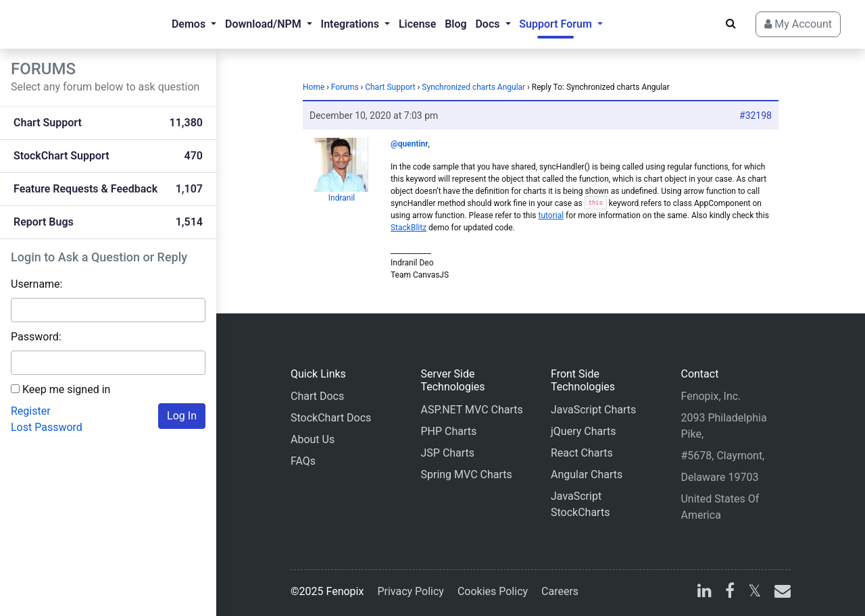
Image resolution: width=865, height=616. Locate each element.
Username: (36, 284)
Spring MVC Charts (466, 474)
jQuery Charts (583, 431)
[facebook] (730, 593)
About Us (313, 439)
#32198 (756, 115)
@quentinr (410, 144)
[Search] (731, 24)
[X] (755, 593)
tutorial (551, 215)
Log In (182, 416)
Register (31, 411)
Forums (345, 87)
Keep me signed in (66, 389)
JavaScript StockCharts (580, 504)
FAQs (303, 461)
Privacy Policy (411, 591)
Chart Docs (317, 396)
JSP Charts (447, 453)
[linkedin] (705, 593)
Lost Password (47, 427)
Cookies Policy (493, 591)
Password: (36, 337)
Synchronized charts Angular (473, 87)
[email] (780, 593)
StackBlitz (409, 228)
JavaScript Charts (593, 410)
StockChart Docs (331, 418)
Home (314, 87)
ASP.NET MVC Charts (471, 410)
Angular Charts (587, 474)
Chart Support (390, 87)
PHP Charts (448, 431)
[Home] (65, 24)
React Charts (582, 453)
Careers (560, 591)
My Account (798, 24)
